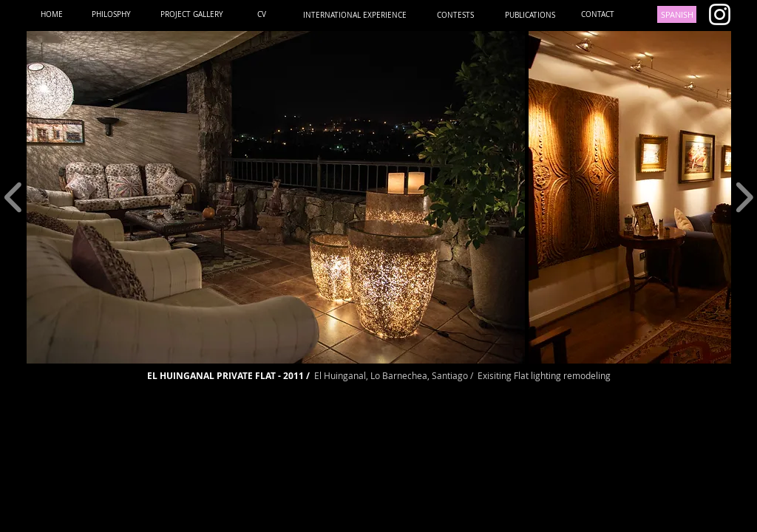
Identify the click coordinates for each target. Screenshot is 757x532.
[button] (276, 197)
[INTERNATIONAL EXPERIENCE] (355, 15)
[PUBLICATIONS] (530, 15)
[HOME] (51, 14)
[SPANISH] (677, 14)
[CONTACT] (598, 14)
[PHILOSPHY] (111, 14)
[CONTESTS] (455, 15)
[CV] (262, 14)
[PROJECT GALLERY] (192, 14)
